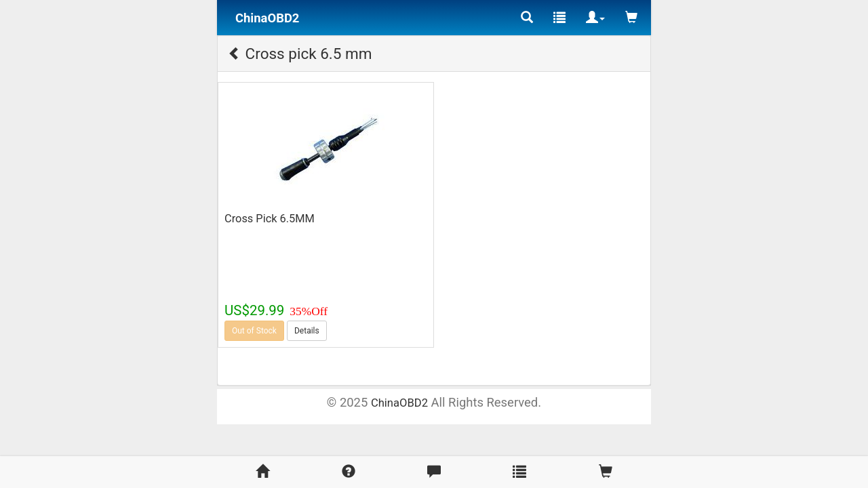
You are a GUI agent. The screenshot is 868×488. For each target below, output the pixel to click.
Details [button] (307, 331)
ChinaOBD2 (399, 403)
